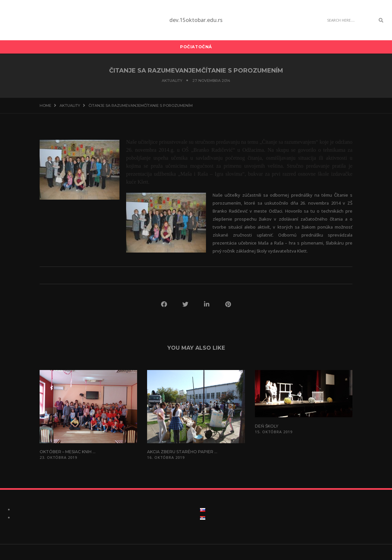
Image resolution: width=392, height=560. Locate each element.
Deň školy (267, 426)
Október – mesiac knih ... (68, 452)
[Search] (349, 20)
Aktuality (172, 81)
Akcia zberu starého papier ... (182, 452)
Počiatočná (196, 47)
